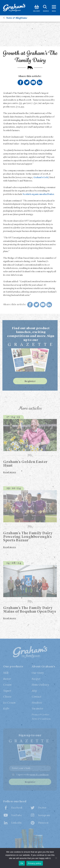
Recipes (36, 679)
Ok (22, 863)
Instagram (44, 815)
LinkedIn (16, 823)
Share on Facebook (20, 83)
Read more (10, 472)
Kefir (6, 709)
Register (30, 381)
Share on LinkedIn (40, 82)
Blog (34, 691)
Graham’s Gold (41, 178)
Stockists (37, 703)
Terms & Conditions (41, 719)
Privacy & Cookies (40, 715)
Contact (37, 697)
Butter (7, 679)
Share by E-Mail (33, 82)
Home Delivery (40, 685)
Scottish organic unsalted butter (38, 194)
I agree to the (33, 775)
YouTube (16, 815)
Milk (6, 673)
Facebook (17, 808)
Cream (7, 685)
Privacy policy (35, 863)
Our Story (38, 673)
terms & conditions (39, 775)
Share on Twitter (27, 83)
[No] (56, 858)
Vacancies (38, 709)
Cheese (7, 697)
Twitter (42, 808)
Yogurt (7, 691)
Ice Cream (9, 703)
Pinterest (43, 823)
